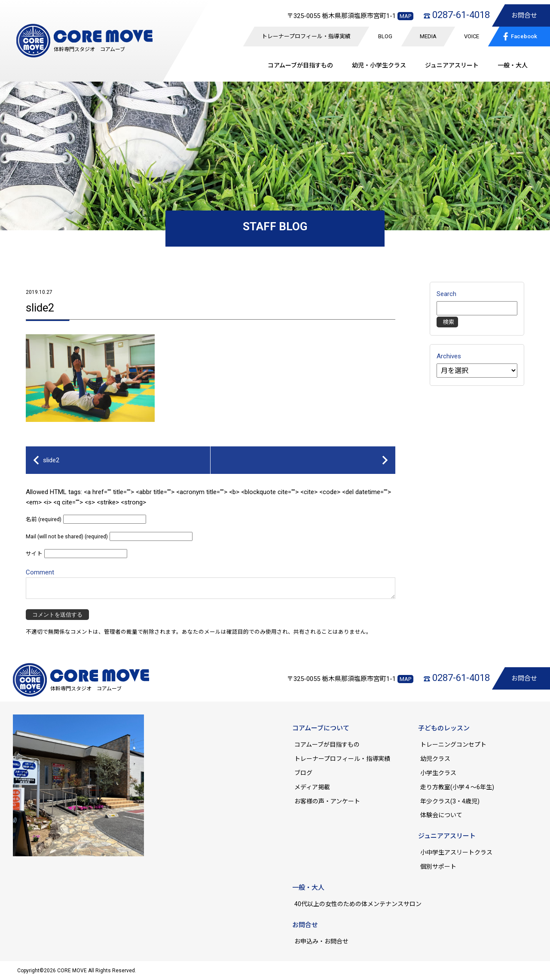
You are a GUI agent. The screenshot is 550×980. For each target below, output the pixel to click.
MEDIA (428, 36)
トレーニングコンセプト (453, 745)
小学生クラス (438, 773)
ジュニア (452, 65)
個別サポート (438, 867)
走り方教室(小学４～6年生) (460, 787)
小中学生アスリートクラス (456, 852)
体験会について (441, 815)
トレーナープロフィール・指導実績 (306, 36)
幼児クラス (435, 759)
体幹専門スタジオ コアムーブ (89, 49)
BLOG (385, 36)
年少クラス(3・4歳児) (450, 801)
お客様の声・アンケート (327, 801)
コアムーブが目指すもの (327, 745)
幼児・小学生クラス (379, 65)
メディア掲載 (312, 787)
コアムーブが (300, 65)
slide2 (40, 308)
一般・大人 (513, 65)
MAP (405, 16)
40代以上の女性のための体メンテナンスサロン (358, 904)
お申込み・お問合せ (321, 941)
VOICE (472, 36)
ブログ (303, 773)
